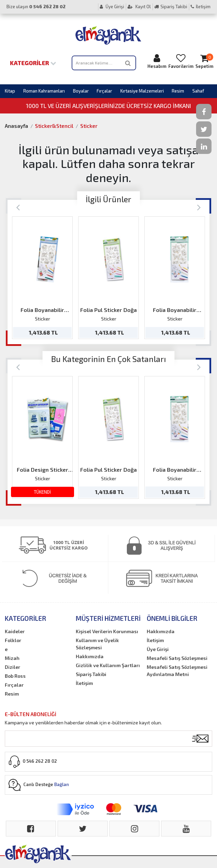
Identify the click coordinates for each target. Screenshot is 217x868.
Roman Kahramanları (44, 91)
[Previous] (18, 207)
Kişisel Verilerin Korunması (107, 631)
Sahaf (198, 91)
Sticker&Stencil (54, 126)
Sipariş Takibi (171, 7)
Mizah (12, 658)
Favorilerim (181, 61)
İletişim (201, 7)
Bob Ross (15, 676)
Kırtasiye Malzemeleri (142, 91)
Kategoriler (33, 63)
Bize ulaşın (36, 7)
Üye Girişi (112, 7)
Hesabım (157, 61)
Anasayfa (16, 126)
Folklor (13, 640)
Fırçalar (104, 91)
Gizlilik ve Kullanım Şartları (108, 665)
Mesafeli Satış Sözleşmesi (177, 658)
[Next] (199, 207)
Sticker (89, 126)
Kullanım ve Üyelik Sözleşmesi (97, 644)
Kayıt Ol (139, 7)
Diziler (13, 667)
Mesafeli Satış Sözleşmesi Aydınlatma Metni (177, 671)
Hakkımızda (90, 656)
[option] (42, 278)
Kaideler (15, 631)
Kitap (10, 91)
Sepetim (204, 61)
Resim (178, 91)
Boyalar (81, 91)
